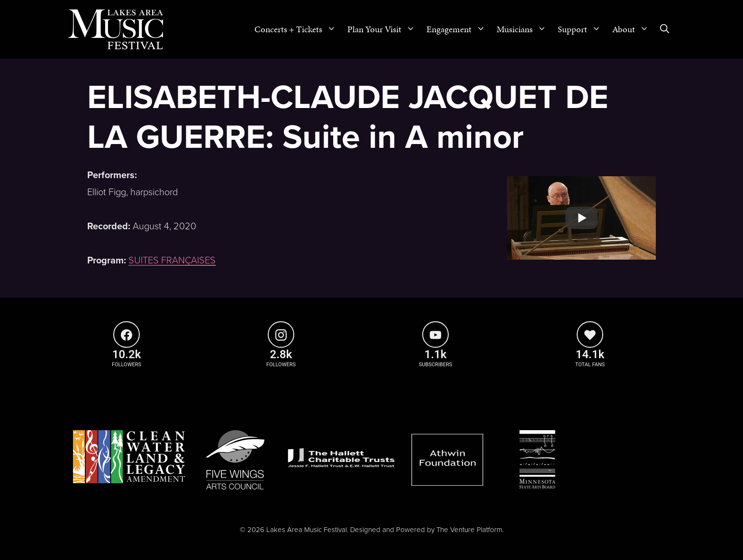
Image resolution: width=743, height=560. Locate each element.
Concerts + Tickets (298, 29)
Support (582, 29)
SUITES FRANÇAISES (172, 261)
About (633, 29)
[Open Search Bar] (665, 29)
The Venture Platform (469, 530)
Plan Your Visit (384, 29)
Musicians (524, 29)
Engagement (459, 29)
